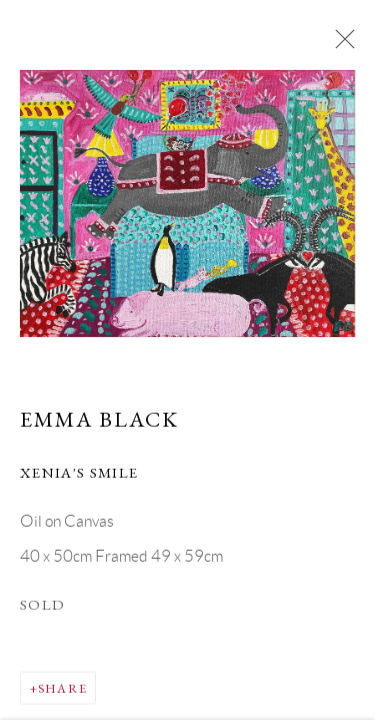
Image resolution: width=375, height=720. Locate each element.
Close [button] (340, 45)
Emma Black (99, 420)
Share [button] (62, 688)
